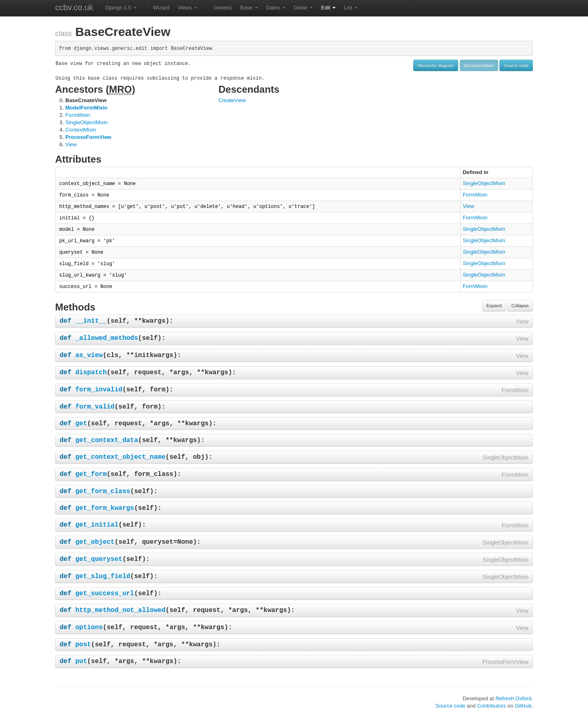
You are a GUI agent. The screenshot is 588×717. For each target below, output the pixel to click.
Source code (516, 65)
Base (249, 8)
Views (187, 8)
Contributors (491, 706)
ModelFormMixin (86, 108)
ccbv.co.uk (74, 7)
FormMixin (78, 115)
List (351, 8)
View (71, 144)
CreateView (232, 100)
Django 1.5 (121, 8)
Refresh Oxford (513, 698)
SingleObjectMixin (87, 122)
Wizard (161, 8)
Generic (223, 8)
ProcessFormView (88, 137)
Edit (328, 8)
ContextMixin (81, 130)
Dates (276, 8)
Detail (303, 8)
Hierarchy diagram (436, 65)
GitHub (523, 706)
